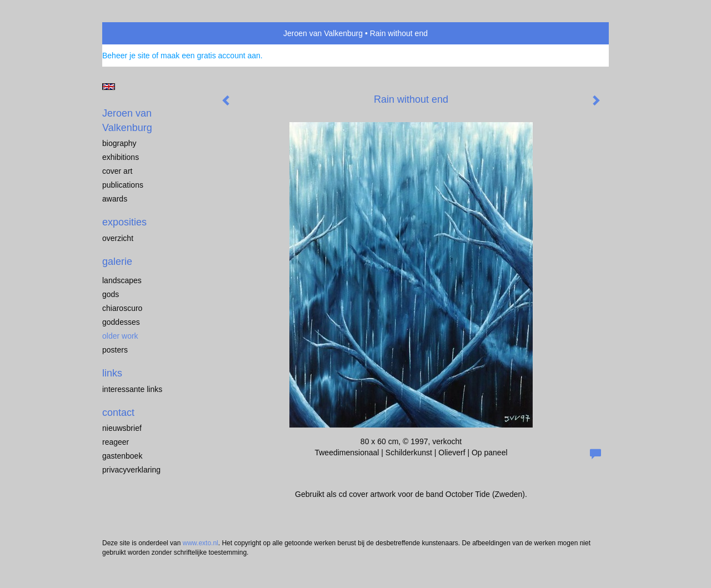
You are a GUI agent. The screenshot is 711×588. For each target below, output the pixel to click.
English (109, 87)
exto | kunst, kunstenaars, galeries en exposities (134, 33)
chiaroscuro (122, 308)
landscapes (122, 280)
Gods (111, 294)
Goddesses (121, 322)
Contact (118, 413)
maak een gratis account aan (211, 56)
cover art (117, 171)
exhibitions (121, 157)
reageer (116, 442)
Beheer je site (126, 56)
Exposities (124, 222)
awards (115, 199)
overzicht (118, 238)
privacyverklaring (131, 470)
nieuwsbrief (122, 428)
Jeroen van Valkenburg (323, 33)
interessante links (132, 389)
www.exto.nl (201, 543)
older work (120, 336)
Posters (115, 350)
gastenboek (122, 456)
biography (119, 143)
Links (112, 373)
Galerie (117, 262)
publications (123, 185)
